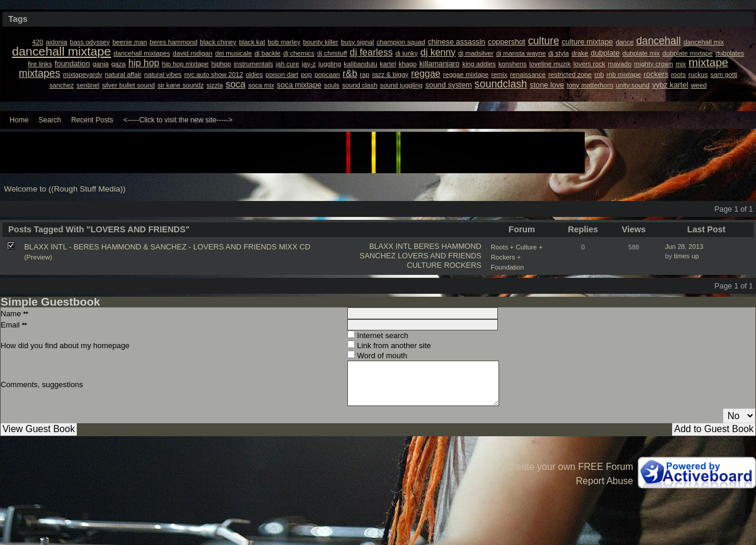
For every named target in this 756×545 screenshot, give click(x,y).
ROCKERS (463, 265)
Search (50, 120)
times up (686, 256)
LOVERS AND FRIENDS (439, 256)
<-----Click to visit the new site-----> (178, 120)
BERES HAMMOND (448, 246)
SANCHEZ (378, 256)
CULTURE (425, 265)
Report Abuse (605, 481)
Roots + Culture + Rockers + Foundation (517, 257)
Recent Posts (92, 120)
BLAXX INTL (390, 246)
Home (19, 120)
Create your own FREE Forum (570, 467)
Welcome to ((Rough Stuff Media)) (65, 189)
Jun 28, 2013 (684, 246)
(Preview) (38, 257)
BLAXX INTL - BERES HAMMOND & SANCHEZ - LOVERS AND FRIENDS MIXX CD (167, 247)
